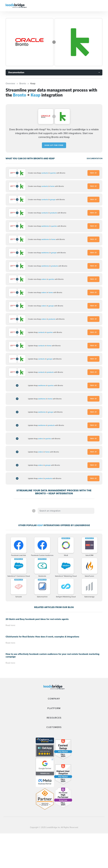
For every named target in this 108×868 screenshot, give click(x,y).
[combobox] (66, 511)
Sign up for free (54, 145)
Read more (10, 625)
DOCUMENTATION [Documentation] (95, 158)
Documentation (16, 72)
